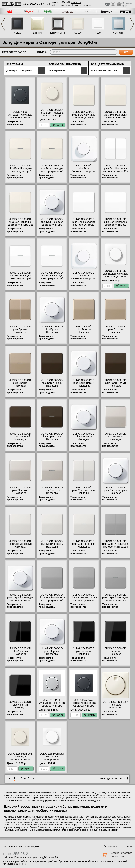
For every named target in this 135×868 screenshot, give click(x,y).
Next (132, 24)
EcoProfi (37, 33)
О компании (111, 846)
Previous (3, 24)
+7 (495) (37, 4)
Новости (128, 846)
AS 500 (78, 33)
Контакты (76, 2)
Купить (58, 125)
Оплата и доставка (81, 5)
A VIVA (17, 33)
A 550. (98, 33)
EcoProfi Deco (58, 33)
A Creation (118, 33)
